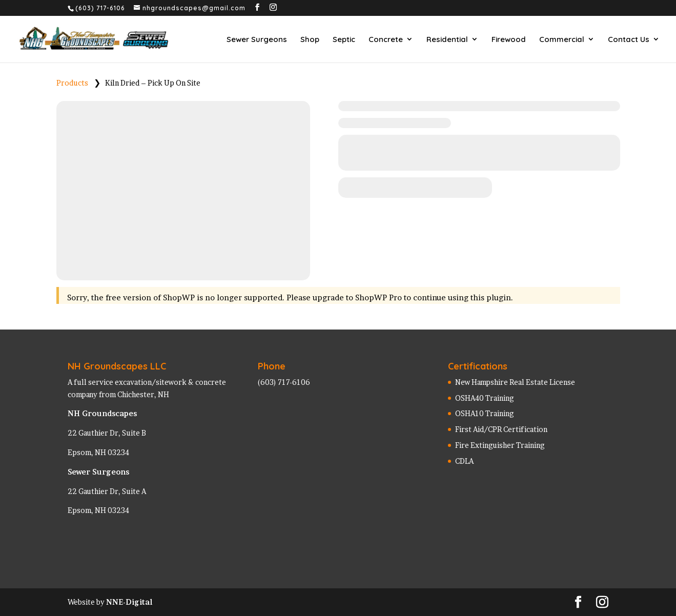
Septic (344, 39)
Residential (447, 39)
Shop (310, 39)
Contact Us (629, 39)
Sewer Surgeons (257, 39)
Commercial (562, 39)
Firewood (509, 39)
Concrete (386, 39)
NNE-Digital (129, 602)
